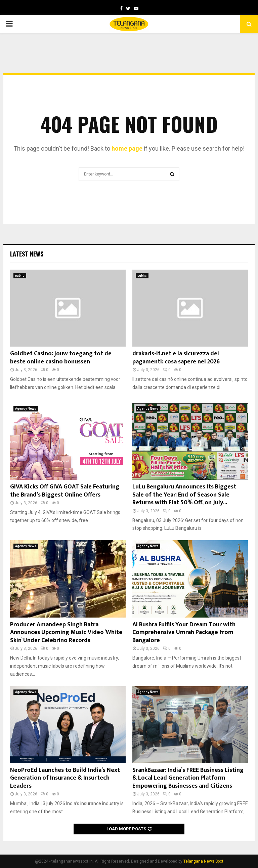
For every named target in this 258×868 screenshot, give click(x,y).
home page (127, 148)
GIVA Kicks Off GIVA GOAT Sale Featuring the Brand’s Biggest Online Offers (65, 491)
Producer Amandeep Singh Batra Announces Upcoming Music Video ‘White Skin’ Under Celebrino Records (66, 633)
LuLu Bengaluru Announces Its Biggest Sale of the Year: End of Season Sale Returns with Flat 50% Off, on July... (184, 495)
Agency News (26, 409)
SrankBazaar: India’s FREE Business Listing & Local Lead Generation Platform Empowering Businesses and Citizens (188, 778)
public (20, 275)
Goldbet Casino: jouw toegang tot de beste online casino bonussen (61, 358)
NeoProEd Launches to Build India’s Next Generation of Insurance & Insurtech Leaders (65, 778)
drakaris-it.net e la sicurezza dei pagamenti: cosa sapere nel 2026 (176, 358)
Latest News (27, 254)
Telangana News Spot (203, 861)
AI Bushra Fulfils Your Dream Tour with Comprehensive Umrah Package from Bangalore (184, 633)
